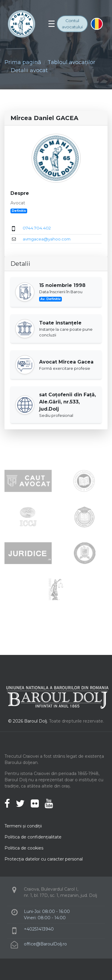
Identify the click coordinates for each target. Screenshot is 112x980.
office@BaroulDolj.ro (45, 944)
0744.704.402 (37, 228)
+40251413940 (39, 929)
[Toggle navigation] (52, 24)
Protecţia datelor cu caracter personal (44, 859)
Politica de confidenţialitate (33, 837)
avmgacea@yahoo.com (47, 239)
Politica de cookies (24, 848)
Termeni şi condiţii (23, 826)
